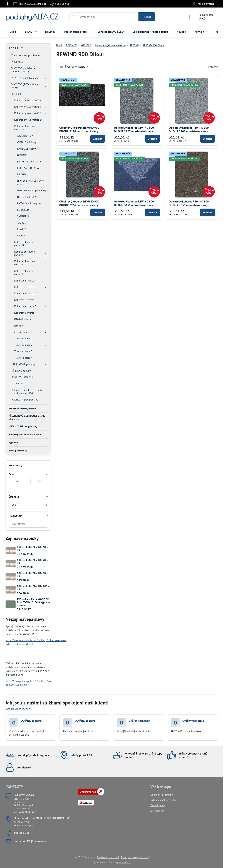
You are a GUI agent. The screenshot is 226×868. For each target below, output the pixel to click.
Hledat (147, 17)
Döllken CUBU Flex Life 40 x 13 (32, 562)
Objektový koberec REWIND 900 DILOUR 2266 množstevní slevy (79, 203)
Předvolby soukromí (108, 857)
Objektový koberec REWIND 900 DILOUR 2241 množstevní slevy (189, 129)
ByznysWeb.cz (124, 862)
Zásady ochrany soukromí (135, 857)
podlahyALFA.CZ (32, 17)
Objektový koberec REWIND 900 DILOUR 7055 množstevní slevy (189, 203)
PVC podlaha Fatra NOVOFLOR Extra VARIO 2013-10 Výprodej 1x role (34, 602)
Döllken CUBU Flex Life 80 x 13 (32, 575)
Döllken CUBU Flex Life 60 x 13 (32, 549)
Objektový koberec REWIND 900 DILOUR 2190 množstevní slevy (79, 129)
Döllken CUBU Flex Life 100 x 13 (33, 588)
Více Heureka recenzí (18, 709)
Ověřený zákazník (32, 721)
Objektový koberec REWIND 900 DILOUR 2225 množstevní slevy (134, 129)
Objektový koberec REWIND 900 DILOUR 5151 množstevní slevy (134, 203)
